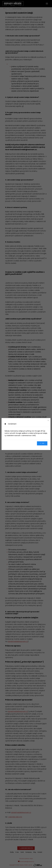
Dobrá (42, 443)
